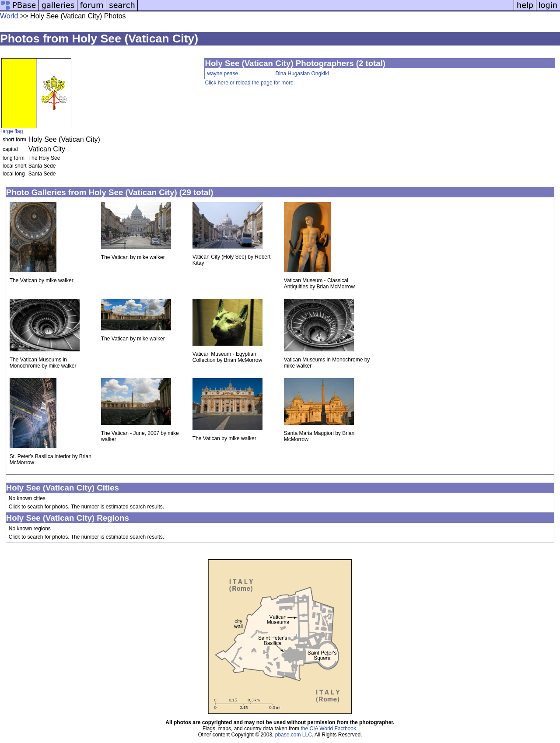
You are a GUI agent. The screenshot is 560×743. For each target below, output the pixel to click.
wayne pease (222, 74)
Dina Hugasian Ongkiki (302, 74)
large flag (12, 131)
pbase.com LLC (294, 735)
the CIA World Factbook (328, 729)
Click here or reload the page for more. (250, 83)
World (9, 16)
